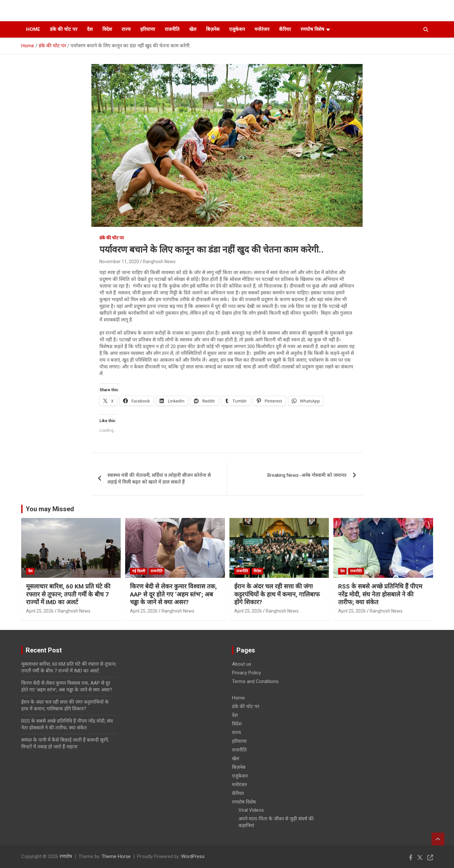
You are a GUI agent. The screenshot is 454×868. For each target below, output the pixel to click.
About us (242, 664)
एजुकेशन (237, 29)
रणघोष (66, 856)
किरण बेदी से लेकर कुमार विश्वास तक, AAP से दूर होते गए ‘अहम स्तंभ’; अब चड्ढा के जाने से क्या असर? (173, 594)
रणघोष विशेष (312, 29)
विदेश (107, 29)
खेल (193, 29)
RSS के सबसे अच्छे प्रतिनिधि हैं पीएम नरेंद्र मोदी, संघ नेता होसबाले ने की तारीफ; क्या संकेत (380, 594)
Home (33, 29)
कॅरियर (285, 29)
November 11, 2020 (119, 262)
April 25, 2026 (40, 611)
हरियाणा (148, 29)
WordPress (193, 856)
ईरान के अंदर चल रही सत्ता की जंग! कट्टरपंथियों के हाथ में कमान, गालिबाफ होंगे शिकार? (277, 594)
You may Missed (50, 509)
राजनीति (172, 29)
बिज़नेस (213, 29)
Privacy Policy (246, 673)
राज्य (126, 29)
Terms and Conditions (255, 681)
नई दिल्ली (139, 571)
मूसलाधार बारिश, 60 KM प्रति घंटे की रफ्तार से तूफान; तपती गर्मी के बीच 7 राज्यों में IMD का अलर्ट (68, 594)
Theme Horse (116, 856)
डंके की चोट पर (64, 29)
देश (90, 29)
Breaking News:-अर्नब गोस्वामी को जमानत (307, 475)
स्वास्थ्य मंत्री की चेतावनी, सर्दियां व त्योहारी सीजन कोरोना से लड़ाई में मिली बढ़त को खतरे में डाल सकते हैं (159, 479)
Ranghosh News (159, 262)
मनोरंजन (262, 29)
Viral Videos (251, 810)
